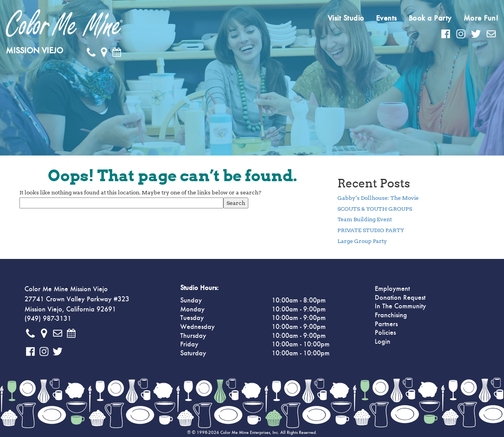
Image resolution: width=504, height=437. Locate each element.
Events (386, 18)
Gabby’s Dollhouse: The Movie (378, 198)
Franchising (391, 315)
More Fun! (481, 18)
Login (383, 342)
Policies (385, 333)
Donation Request (400, 298)
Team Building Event (365, 219)
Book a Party (430, 18)
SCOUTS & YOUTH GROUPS (375, 209)
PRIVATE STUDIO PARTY (371, 230)
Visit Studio (346, 18)
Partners (386, 324)
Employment (392, 289)
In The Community (400, 306)
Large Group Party (362, 241)
